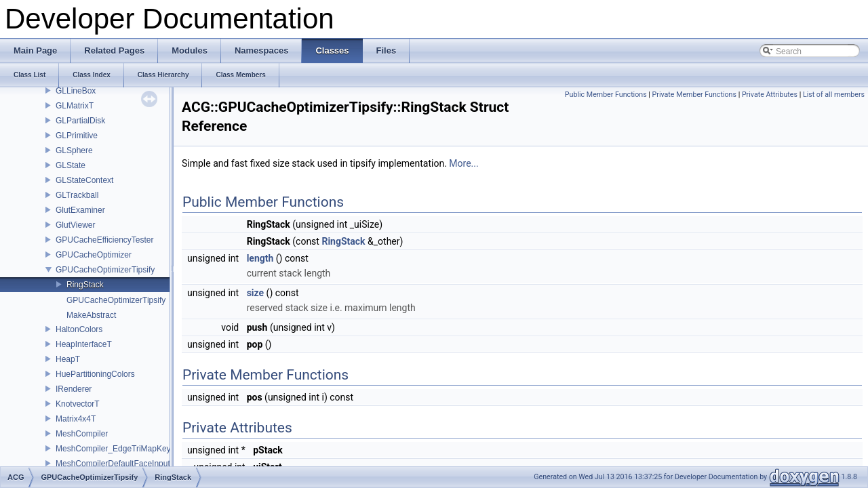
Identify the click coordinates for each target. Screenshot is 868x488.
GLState (71, 165)
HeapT (68, 359)
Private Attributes (770, 95)
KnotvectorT (78, 404)
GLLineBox (76, 91)
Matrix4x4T (76, 419)
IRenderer (74, 389)
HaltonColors (79, 329)
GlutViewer (75, 225)
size (255, 293)
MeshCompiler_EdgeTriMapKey (113, 449)
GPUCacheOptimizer (94, 255)
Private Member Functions (694, 95)
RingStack (85, 285)
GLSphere (74, 150)
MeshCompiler (82, 434)
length (260, 258)
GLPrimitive (77, 136)
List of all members (834, 95)
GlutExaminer (80, 210)
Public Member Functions (606, 95)
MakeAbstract (91, 315)
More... (463, 163)
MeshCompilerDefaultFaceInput (113, 464)
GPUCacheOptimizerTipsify (105, 270)
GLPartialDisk (80, 121)
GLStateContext (84, 180)
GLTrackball (77, 195)
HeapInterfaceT (84, 344)
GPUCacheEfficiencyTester (105, 240)
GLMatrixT (75, 106)
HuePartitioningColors (95, 374)
